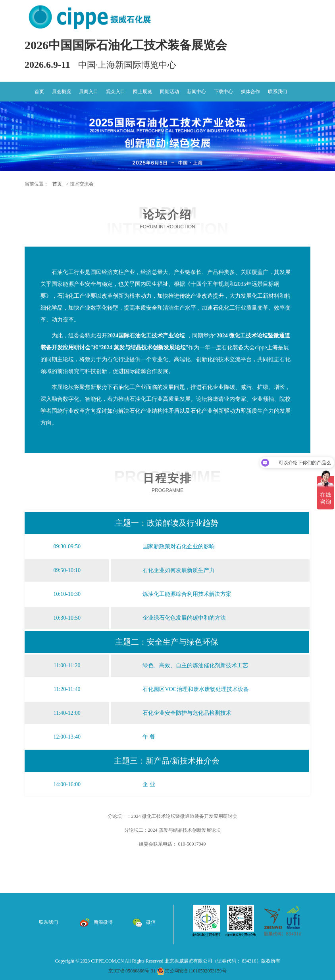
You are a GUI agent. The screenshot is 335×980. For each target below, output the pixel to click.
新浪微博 (96, 922)
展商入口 (89, 92)
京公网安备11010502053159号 (192, 971)
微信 (144, 922)
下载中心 (223, 92)
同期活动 (169, 92)
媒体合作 (250, 92)
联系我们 (277, 92)
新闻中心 (196, 92)
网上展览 (142, 92)
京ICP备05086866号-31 (132, 971)
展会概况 (62, 92)
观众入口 (116, 92)
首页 (39, 92)
